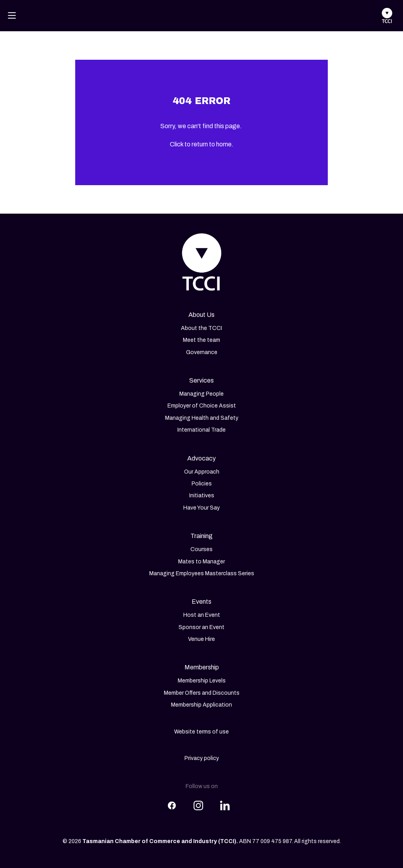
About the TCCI (201, 328)
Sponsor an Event (201, 627)
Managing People (201, 394)
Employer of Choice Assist (202, 406)
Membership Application (201, 705)
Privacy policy (202, 758)
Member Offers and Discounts (202, 693)
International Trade (201, 430)
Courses (201, 549)
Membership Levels (202, 681)
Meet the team (201, 340)
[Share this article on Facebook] (172, 801)
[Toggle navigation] (12, 15)
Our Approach (202, 472)
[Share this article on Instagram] (198, 801)
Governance (202, 352)
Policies (202, 484)
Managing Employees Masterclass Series (202, 573)
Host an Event (202, 615)
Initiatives (202, 496)
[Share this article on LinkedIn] (225, 801)
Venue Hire (201, 639)
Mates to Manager (201, 562)
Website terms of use (201, 732)
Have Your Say (201, 508)
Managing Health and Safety (202, 418)
